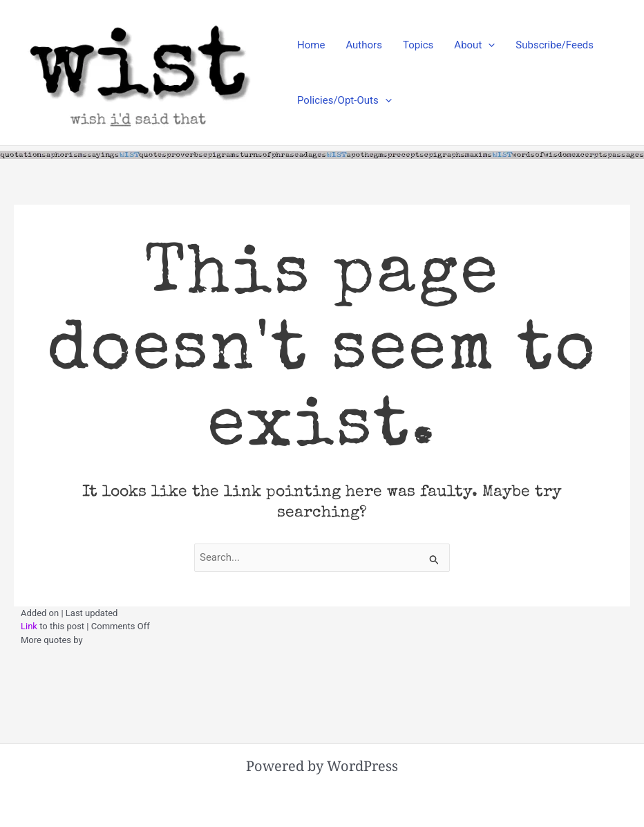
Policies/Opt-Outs (344, 100)
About (474, 45)
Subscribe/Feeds (555, 45)
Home (311, 45)
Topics (418, 45)
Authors (364, 45)
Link (29, 626)
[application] (488, 45)
